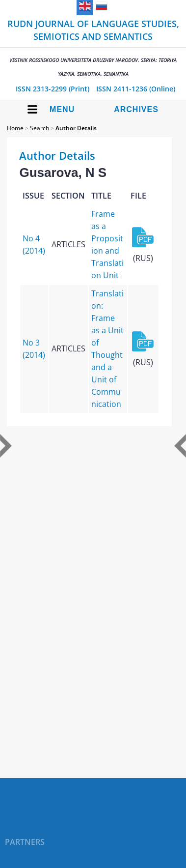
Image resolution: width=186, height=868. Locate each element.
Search (40, 128)
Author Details (76, 128)
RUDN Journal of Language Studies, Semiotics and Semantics (93, 47)
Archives (136, 109)
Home (15, 128)
